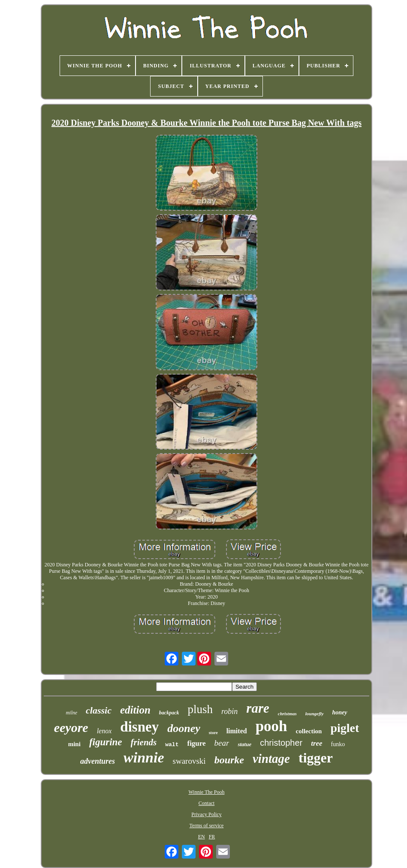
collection (309, 731)
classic (99, 710)
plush (200, 709)
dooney (184, 728)
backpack (169, 713)
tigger (316, 758)
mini (74, 744)
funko (338, 744)
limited (237, 731)
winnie (144, 758)
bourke (229, 760)
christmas (287, 714)
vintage (271, 759)
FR (212, 837)
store (213, 733)
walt (172, 745)
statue (244, 744)
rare (258, 708)
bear (222, 743)
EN (202, 837)
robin (229, 711)
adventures (98, 761)
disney (139, 727)
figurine (106, 742)
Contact (207, 803)
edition (135, 710)
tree (317, 743)
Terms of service (207, 826)
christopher (281, 743)
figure (196, 743)
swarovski (189, 761)
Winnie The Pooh (207, 792)
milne (71, 713)
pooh (271, 726)
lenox (104, 731)
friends (144, 742)
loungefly (315, 714)
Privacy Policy (206, 814)
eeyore (71, 727)
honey (340, 712)
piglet (345, 728)
